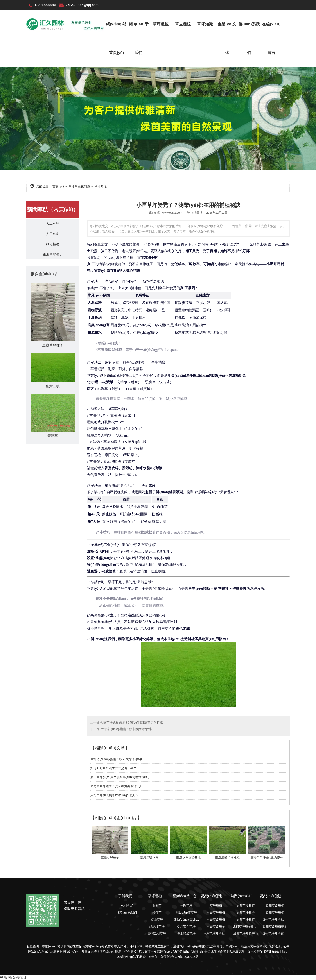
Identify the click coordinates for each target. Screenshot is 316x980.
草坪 (277, 264)
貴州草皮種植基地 (275, 926)
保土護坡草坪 (186, 933)
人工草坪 (53, 224)
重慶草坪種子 (53, 257)
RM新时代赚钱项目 (13, 977)
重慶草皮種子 (216, 926)
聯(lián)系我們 (249, 38)
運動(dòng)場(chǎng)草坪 (186, 919)
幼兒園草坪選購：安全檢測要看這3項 (116, 786)
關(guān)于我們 (139, 38)
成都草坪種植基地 (246, 933)
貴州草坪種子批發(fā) (275, 919)
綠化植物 (53, 246)
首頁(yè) (58, 186)
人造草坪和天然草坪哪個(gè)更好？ (115, 795)
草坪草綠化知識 (79, 186)
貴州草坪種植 (275, 912)
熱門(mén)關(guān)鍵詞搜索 (214, 896)
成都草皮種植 (246, 905)
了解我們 (125, 896)
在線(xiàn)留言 (271, 38)
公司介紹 (127, 905)
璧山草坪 (157, 919)
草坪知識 (205, 24)
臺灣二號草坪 (157, 933)
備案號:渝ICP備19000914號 (180, 957)
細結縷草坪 (157, 926)
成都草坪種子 (246, 912)
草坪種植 (161, 24)
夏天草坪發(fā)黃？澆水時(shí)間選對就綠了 (120, 777)
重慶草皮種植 (216, 919)
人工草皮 (53, 235)
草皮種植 (183, 24)
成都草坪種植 (246, 919)
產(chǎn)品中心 (184, 896)
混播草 (157, 905)
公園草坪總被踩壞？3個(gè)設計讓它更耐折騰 (131, 722)
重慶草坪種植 (216, 912)
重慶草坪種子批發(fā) (216, 933)
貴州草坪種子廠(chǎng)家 (275, 933)
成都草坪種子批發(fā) (245, 926)
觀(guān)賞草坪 (186, 912)
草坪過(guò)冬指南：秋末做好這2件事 (126, 729)
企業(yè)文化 (227, 38)
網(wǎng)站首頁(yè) (116, 38)
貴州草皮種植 (275, 905)
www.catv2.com (172, 213)
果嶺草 (157, 912)
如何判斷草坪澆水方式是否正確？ (113, 768)
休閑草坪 (186, 905)
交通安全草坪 (186, 926)
